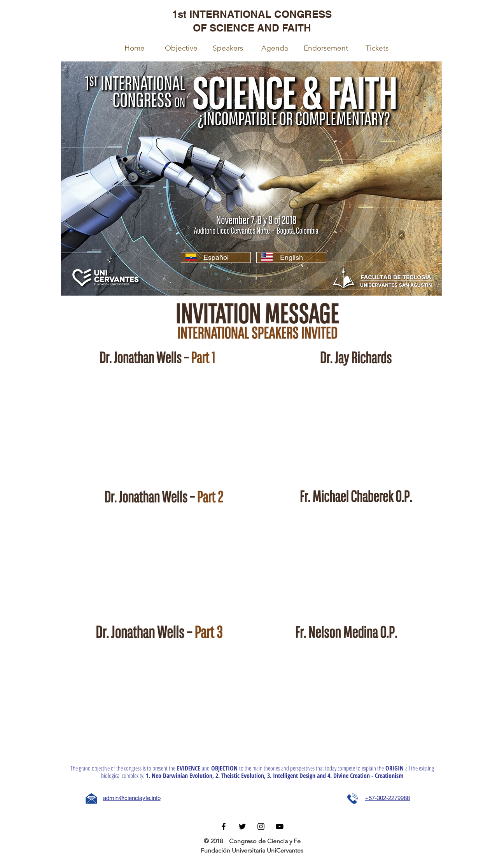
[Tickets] (377, 48)
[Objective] (181, 48)
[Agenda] (275, 48)
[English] (291, 257)
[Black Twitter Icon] (242, 826)
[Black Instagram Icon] (261, 826)
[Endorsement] (326, 48)
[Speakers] (228, 48)
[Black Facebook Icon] (224, 826)
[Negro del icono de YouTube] (280, 826)
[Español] (216, 257)
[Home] (134, 48)
